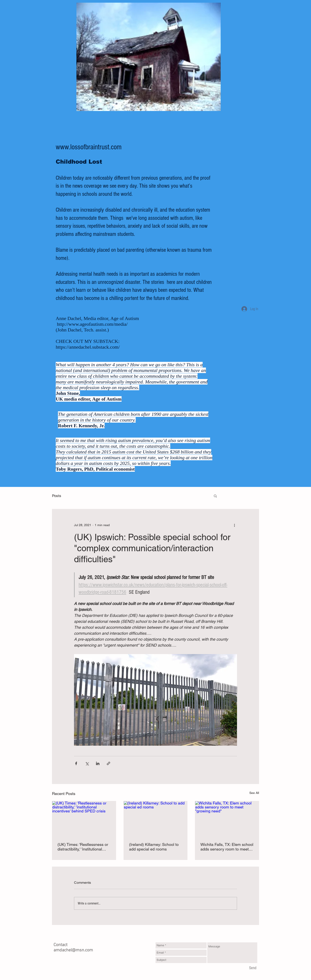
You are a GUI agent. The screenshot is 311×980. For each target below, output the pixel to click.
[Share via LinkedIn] (98, 763)
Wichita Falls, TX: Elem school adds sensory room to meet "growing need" (227, 847)
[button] (215, 496)
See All (254, 793)
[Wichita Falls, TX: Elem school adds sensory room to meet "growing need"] (227, 819)
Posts (57, 496)
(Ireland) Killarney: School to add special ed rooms (154, 847)
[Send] (253, 968)
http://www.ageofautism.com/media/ (92, 324)
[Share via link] (108, 763)
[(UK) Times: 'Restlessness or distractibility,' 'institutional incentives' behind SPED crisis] (84, 819)
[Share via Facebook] (76, 763)
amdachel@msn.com (73, 950)
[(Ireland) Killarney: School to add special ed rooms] (156, 819)
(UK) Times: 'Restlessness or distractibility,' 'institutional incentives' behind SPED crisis (83, 847)
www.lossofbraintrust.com (89, 147)
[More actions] (234, 525)
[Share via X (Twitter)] (87, 763)
